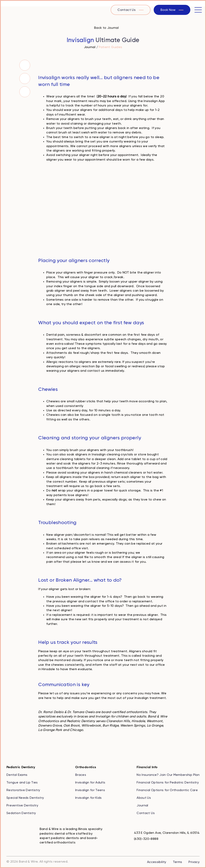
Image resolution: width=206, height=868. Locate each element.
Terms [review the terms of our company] (178, 862)
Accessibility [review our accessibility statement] (157, 862)
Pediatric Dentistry (21, 767)
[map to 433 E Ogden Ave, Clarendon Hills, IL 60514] (164, 833)
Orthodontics (86, 767)
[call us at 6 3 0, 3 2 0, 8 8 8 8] (143, 839)
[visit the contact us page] (131, 10)
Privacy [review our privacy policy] (194, 862)
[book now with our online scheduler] (172, 10)
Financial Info (147, 767)
